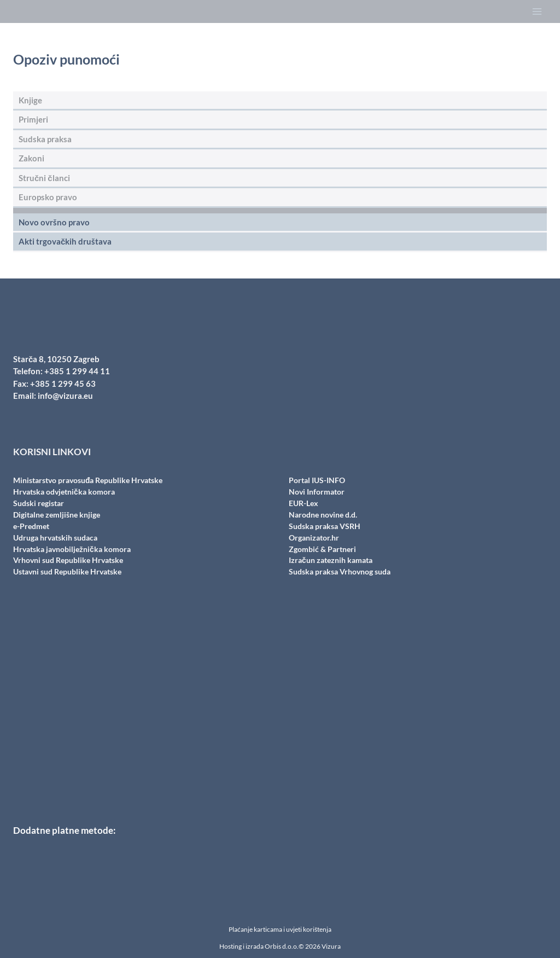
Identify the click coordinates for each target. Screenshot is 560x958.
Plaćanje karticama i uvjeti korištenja (280, 929)
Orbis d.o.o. (282, 946)
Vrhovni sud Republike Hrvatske (68, 560)
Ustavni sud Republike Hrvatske (67, 571)
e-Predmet (31, 526)
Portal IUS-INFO (317, 480)
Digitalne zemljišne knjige (57, 515)
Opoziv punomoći (66, 59)
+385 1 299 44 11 (77, 371)
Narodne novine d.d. (323, 515)
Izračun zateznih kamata (331, 560)
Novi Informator (317, 492)
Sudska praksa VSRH (325, 526)
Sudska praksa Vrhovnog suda (340, 571)
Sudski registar (39, 503)
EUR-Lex (304, 503)
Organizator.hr (314, 538)
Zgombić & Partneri (322, 549)
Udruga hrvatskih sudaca (55, 538)
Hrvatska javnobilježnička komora (72, 549)
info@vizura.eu (65, 396)
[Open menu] (537, 12)
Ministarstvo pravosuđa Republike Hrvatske (88, 480)
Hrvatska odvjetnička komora (64, 492)
